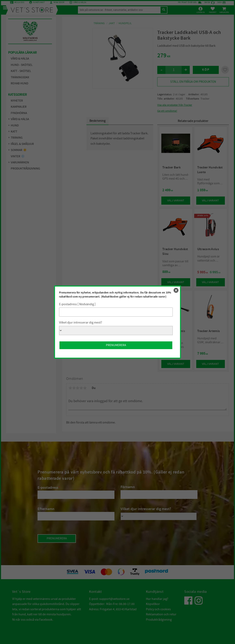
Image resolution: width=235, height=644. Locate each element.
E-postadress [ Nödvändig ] (77, 304)
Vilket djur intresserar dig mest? (81, 323)
